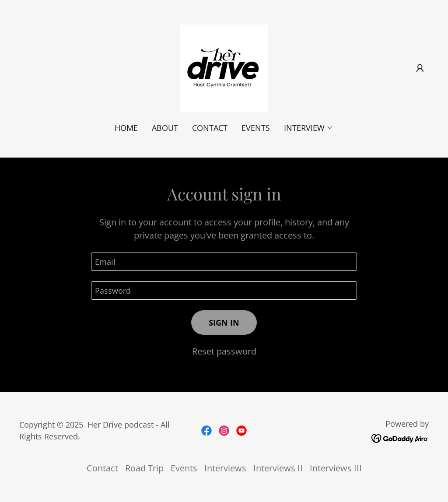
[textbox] (224, 262)
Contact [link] (210, 128)
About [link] (165, 128)
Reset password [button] (224, 351)
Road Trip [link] (144, 468)
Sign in (224, 323)
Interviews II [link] (278, 468)
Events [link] (256, 128)
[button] (420, 68)
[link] (224, 67)
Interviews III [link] (336, 468)
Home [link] (126, 128)
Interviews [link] (225, 468)
